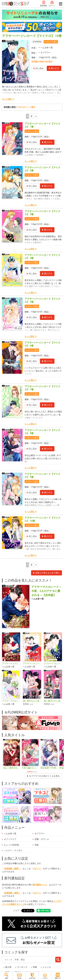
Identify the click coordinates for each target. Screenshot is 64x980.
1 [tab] (30, 772)
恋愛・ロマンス (42, 839)
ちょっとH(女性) (12, 845)
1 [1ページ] (28, 116)
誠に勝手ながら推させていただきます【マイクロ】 (53, 701)
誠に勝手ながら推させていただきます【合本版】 (32, 701)
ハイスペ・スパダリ (13, 851)
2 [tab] (35, 772)
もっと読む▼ (8, 99)
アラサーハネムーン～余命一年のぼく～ (32, 664)
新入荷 (8, 967)
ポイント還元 (52, 42)
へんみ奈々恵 (47, 48)
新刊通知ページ (40, 885)
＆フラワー (46, 53)
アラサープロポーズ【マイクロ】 (11, 701)
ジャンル (47, 967)
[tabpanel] (11, 754)
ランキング (22, 967)
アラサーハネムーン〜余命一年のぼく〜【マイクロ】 (53, 664)
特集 (35, 967)
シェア (16, 910)
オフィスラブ (10, 839)
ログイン (52, 4)
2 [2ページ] (31, 116)
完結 (37, 845)
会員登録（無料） (12, 869)
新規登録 (44, 4)
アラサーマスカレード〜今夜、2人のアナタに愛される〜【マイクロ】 (11, 664)
